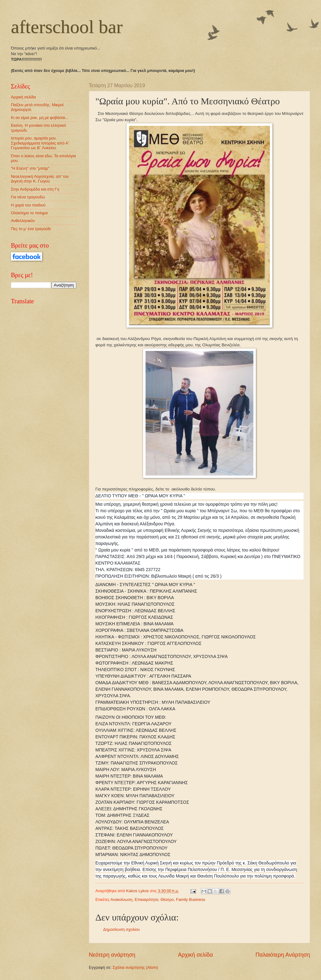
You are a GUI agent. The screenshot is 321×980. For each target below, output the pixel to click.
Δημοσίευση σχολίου (121, 929)
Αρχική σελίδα (195, 955)
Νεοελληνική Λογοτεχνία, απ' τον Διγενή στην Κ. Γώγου (40, 179)
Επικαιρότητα (146, 900)
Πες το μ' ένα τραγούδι (31, 229)
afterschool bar (67, 27)
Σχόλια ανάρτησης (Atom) (135, 967)
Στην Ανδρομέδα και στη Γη (35, 189)
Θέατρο (167, 900)
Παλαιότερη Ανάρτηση (283, 955)
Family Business (191, 900)
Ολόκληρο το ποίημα (29, 213)
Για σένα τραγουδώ (28, 197)
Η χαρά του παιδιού (28, 205)
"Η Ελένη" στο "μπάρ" (30, 168)
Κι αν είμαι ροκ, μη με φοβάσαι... (40, 118)
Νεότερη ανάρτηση (112, 955)
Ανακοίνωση (122, 900)
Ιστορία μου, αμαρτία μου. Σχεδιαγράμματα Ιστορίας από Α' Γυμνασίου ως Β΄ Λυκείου (40, 143)
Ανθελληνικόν (23, 221)
